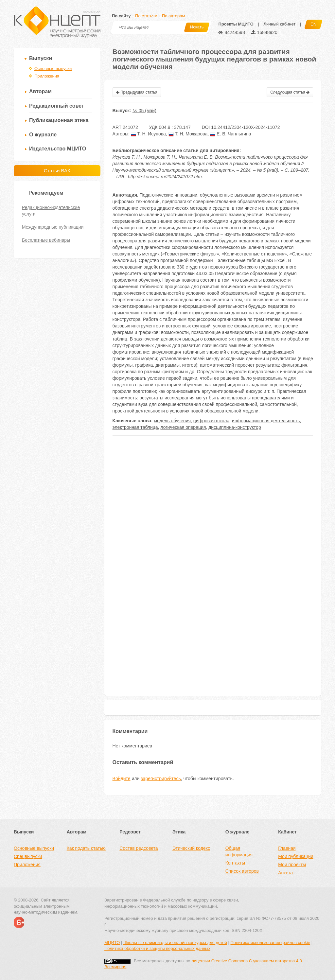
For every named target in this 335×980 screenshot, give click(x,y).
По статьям (146, 16)
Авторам (40, 91)
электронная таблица (135, 427)
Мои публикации (296, 856)
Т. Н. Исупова (148, 134)
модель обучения (172, 421)
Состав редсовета (139, 848)
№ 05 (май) (144, 111)
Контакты (235, 863)
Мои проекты (292, 865)
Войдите (122, 779)
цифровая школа (211, 421)
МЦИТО (112, 943)
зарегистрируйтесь (161, 779)
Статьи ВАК (57, 171)
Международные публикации (53, 227)
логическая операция (183, 427)
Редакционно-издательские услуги (51, 211)
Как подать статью (86, 848)
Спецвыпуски (28, 856)
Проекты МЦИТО (236, 24)
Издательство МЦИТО (58, 149)
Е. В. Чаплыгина (231, 134)
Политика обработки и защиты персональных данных (157, 948)
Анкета (285, 873)
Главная (287, 848)
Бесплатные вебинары (46, 240)
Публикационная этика (59, 120)
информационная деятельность (266, 421)
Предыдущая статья (137, 92)
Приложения (47, 76)
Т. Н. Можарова (188, 134)
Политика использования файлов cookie (270, 943)
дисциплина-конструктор (235, 427)
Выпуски (41, 58)
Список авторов (242, 871)
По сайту (121, 16)
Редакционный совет (57, 106)
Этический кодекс (191, 848)
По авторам (173, 16)
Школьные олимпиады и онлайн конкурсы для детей (175, 943)
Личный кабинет (279, 24)
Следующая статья (290, 92)
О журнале (43, 135)
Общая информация (239, 851)
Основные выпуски (53, 69)
